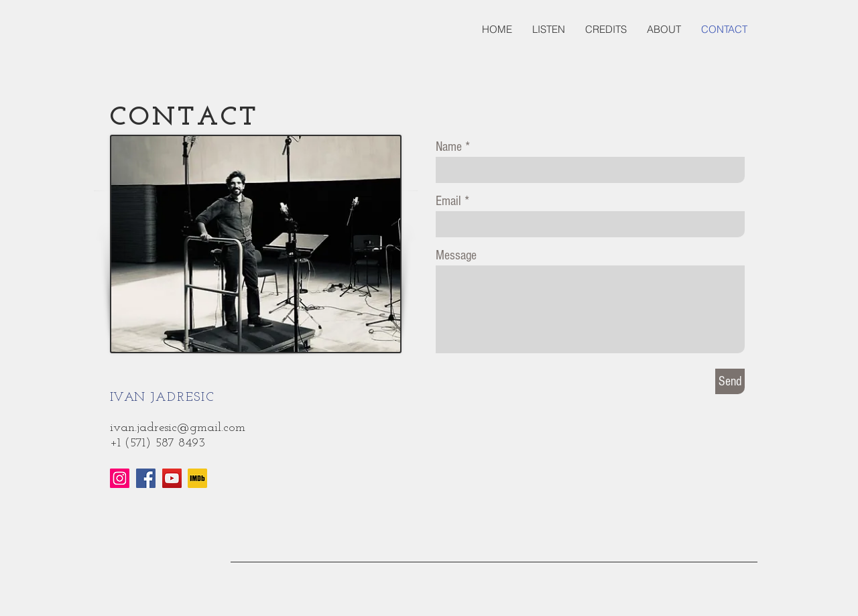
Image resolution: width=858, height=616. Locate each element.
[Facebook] (146, 478)
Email (448, 201)
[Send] (730, 381)
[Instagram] (120, 478)
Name (449, 147)
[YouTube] (172, 478)
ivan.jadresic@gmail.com (178, 428)
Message (456, 255)
